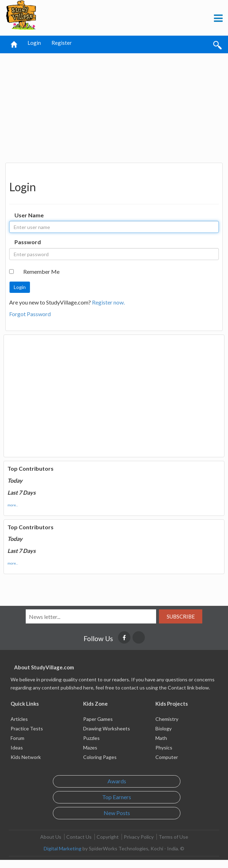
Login (34, 43)
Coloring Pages (100, 757)
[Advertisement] (114, 106)
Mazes (90, 748)
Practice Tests (27, 728)
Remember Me (41, 272)
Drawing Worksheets (107, 728)
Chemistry (167, 719)
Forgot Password (30, 314)
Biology (164, 728)
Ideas (17, 748)
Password (28, 242)
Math (161, 738)
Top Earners (117, 797)
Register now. (108, 302)
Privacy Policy (139, 837)
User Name (29, 215)
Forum (17, 738)
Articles (19, 719)
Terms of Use (173, 837)
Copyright (108, 837)
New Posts (117, 813)
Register (62, 43)
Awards (117, 781)
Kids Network (26, 757)
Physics (164, 748)
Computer (167, 757)
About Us (51, 837)
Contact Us (79, 837)
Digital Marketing (63, 848)
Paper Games (98, 719)
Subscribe (181, 616)
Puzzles (91, 738)
